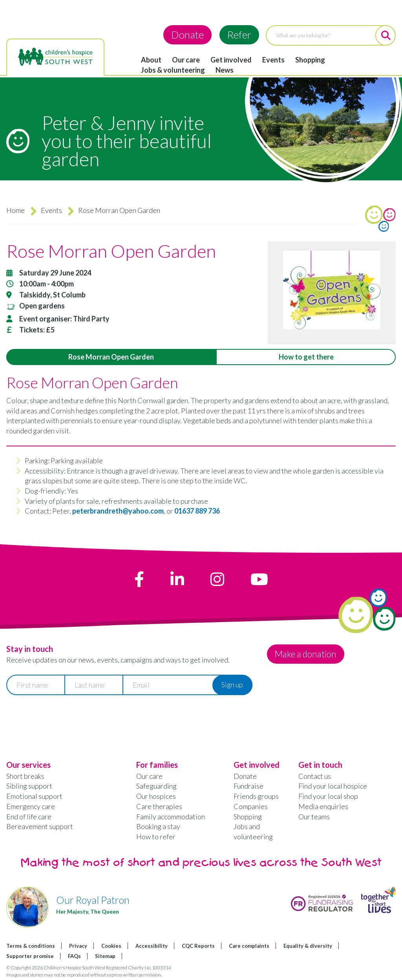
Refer (239, 35)
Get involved (231, 60)
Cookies (111, 946)
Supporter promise (30, 956)
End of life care (29, 817)
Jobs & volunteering (173, 70)
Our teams (314, 817)
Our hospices (156, 796)
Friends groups (256, 796)
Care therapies (159, 806)
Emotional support (34, 796)
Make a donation (311, 654)
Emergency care (31, 806)
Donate (187, 35)
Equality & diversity (308, 946)
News (225, 70)
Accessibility (152, 946)
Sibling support (29, 786)
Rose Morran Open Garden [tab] (111, 357)
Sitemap (105, 956)
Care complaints (249, 946)
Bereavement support (40, 826)
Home (16, 210)
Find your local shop (328, 796)
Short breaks (25, 776)
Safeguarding (156, 786)
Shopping (310, 60)
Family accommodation (171, 817)
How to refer (156, 837)
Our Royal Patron (93, 900)
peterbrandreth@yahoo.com (118, 511)
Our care (186, 60)
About (151, 60)
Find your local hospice (333, 786)
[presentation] (66, 720)
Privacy (78, 946)
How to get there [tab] (306, 357)
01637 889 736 (197, 511)
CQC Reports (198, 946)
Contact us (315, 776)
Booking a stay (158, 826)
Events (273, 60)
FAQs (74, 956)
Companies (251, 806)
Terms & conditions (31, 946)
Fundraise (249, 786)
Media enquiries (323, 806)
